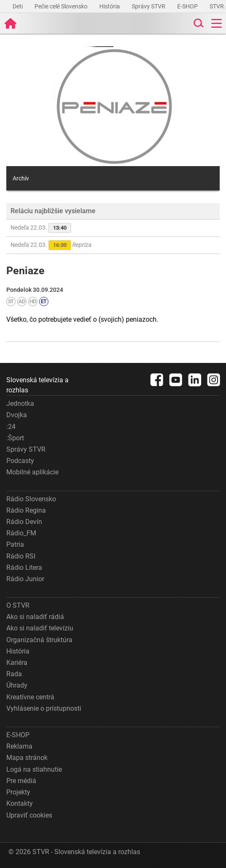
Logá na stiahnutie (34, 769)
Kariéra (17, 663)
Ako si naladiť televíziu (40, 628)
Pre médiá (21, 781)
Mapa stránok (27, 758)
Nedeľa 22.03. (41, 228)
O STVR (18, 605)
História (110, 6)
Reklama (19, 746)
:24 (11, 427)
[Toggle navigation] (217, 23)
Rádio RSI (21, 556)
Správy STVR (149, 6)
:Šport (15, 438)
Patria (15, 544)
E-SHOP (188, 6)
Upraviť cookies (29, 815)
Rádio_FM (21, 533)
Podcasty (20, 461)
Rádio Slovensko (31, 499)
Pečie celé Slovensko (62, 6)
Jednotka (20, 404)
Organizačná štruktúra (39, 640)
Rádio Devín (24, 522)
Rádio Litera (24, 568)
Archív (21, 178)
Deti (18, 6)
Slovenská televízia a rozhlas (37, 385)
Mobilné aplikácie (32, 472)
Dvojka (17, 415)
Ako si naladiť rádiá (35, 617)
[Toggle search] (198, 23)
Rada (14, 674)
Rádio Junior (25, 579)
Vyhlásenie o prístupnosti (44, 708)
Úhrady (17, 685)
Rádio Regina (26, 510)
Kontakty (20, 803)
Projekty (18, 792)
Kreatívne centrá (30, 697)
